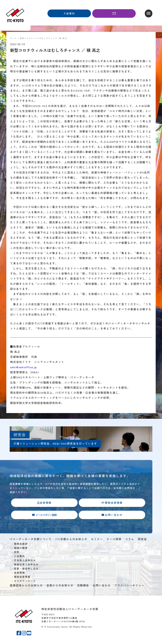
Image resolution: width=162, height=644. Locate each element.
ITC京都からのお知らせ (71, 540)
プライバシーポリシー (129, 586)
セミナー (97, 540)
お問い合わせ (102, 586)
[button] (149, 13)
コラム (130, 540)
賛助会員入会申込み (26, 565)
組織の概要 (21, 549)
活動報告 (83, 586)
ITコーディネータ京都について (31, 540)
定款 (17, 553)
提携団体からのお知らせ (26, 586)
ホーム (13, 38)
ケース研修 (114, 540)
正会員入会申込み (25, 561)
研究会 (142, 540)
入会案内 (19, 557)
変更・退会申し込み (26, 569)
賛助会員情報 (22, 577)
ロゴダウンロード (25, 582)
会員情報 (19, 573)
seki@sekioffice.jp (23, 367)
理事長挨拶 (21, 544)
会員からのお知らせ (60, 586)
